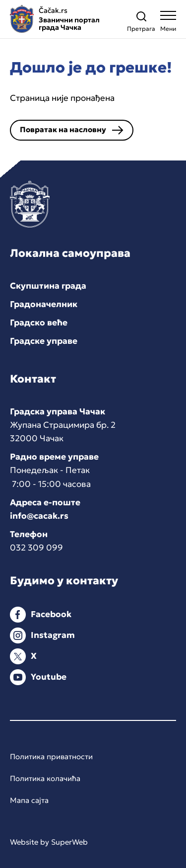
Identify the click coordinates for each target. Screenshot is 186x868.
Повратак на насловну (63, 129)
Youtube (49, 677)
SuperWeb (69, 842)
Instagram (53, 635)
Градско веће (39, 322)
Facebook (51, 614)
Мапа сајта (29, 800)
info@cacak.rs (39, 516)
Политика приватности (51, 756)
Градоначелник (44, 304)
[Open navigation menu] (168, 24)
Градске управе (44, 341)
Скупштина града (48, 286)
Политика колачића (45, 778)
